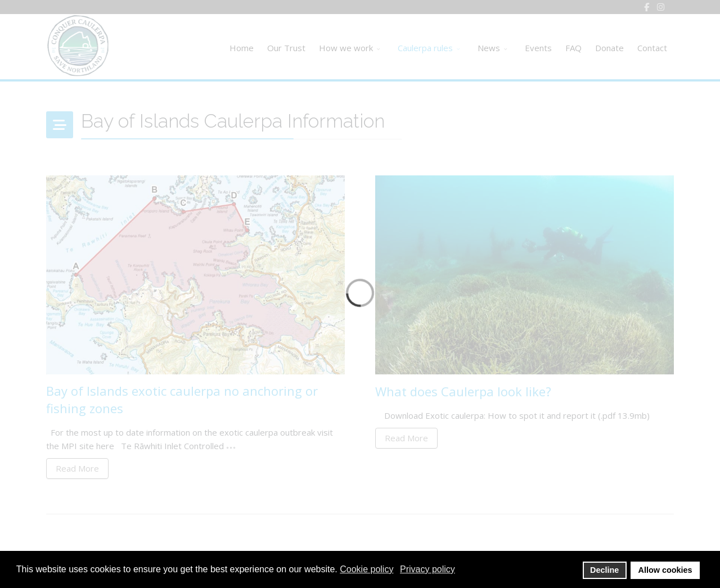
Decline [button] (604, 570)
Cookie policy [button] (366, 569)
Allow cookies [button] (665, 570)
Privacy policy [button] (427, 569)
